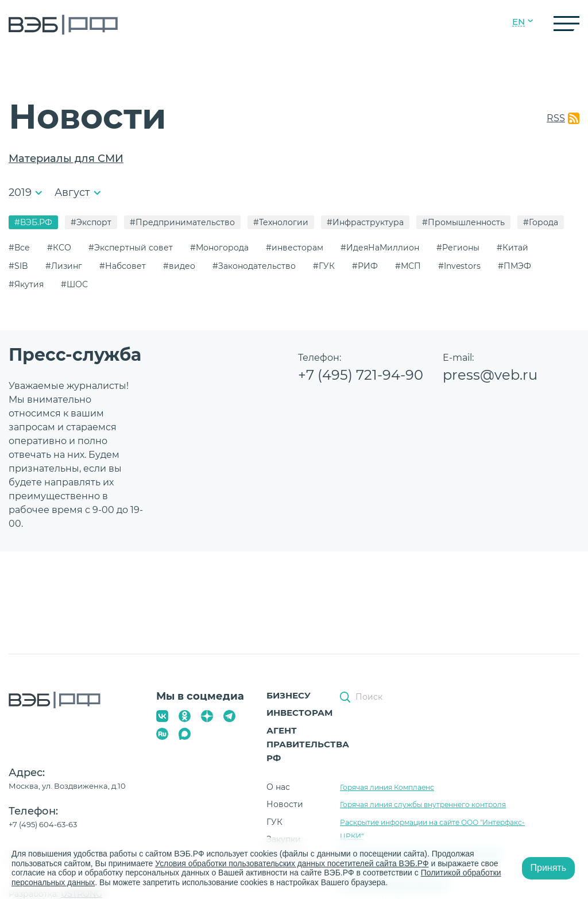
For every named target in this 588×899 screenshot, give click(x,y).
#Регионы (458, 248)
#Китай (512, 248)
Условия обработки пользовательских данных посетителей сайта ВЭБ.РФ (293, 863)
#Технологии (281, 222)
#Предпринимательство (182, 222)
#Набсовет (123, 266)
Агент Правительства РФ (308, 744)
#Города (541, 222)
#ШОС (74, 284)
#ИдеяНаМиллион (380, 248)
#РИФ (365, 266)
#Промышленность (463, 222)
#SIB (18, 266)
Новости (285, 804)
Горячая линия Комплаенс (387, 787)
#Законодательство (254, 266)
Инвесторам (299, 713)
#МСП (408, 266)
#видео (179, 266)
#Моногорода (219, 248)
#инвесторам (295, 248)
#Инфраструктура (365, 222)
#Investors (459, 266)
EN (519, 22)
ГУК (274, 822)
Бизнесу (289, 695)
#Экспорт (91, 222)
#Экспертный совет (131, 248)
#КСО (59, 248)
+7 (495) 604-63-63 (43, 824)
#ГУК (324, 266)
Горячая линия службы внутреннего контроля (423, 805)
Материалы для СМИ (66, 159)
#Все (19, 248)
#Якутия (26, 284)
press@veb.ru (490, 375)
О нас (278, 787)
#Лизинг (64, 266)
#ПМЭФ (514, 266)
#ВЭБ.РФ (33, 222)
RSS (556, 118)
